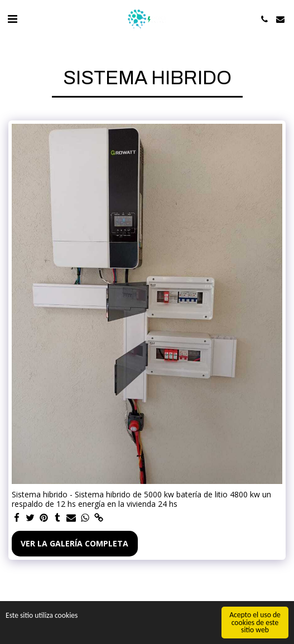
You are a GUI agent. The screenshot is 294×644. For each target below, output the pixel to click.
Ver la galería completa (74, 543)
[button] (12, 19)
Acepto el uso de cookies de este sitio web (255, 623)
